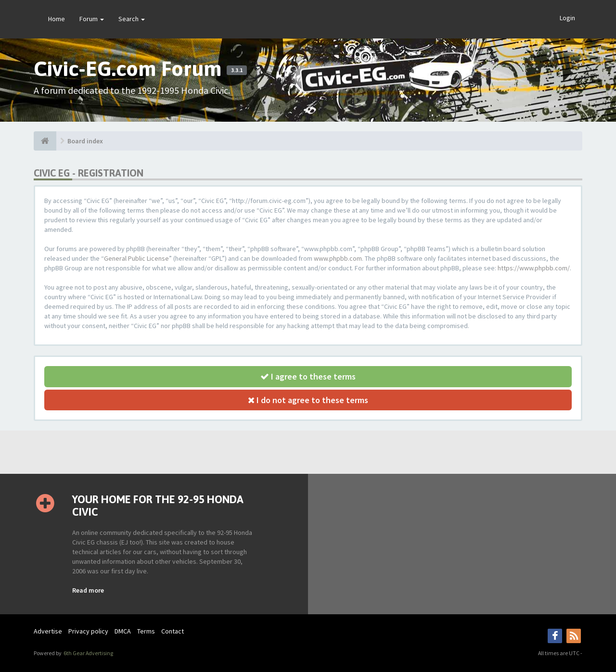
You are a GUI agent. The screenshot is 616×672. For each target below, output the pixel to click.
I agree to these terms (308, 376)
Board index (85, 141)
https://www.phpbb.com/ (534, 268)
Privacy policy (88, 631)
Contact (173, 631)
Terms (146, 631)
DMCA (123, 631)
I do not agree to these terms (308, 400)
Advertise (48, 631)
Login (567, 18)
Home (57, 19)
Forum (92, 19)
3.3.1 (237, 70)
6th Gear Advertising (88, 653)
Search (132, 19)
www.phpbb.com (338, 258)
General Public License (136, 258)
